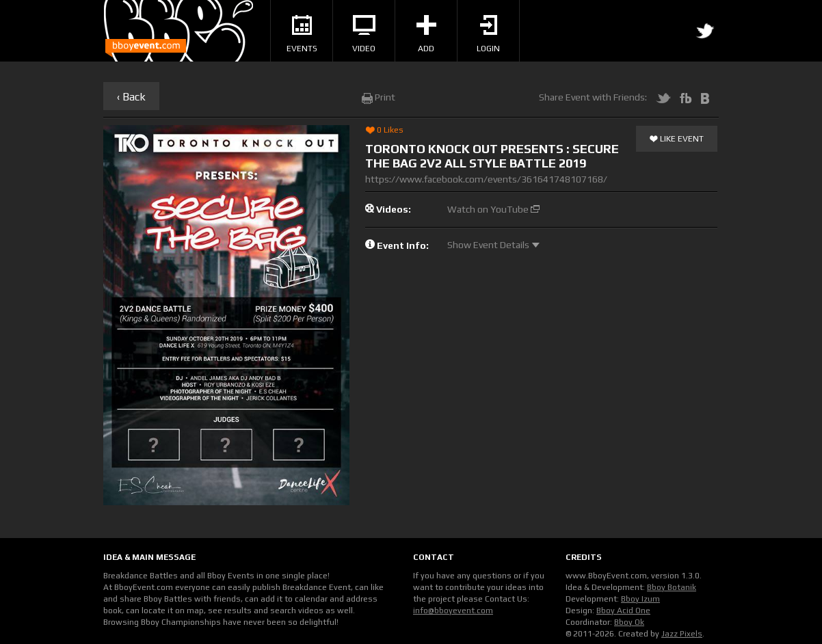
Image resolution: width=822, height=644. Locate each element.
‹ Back (131, 97)
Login (488, 34)
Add (426, 34)
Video (364, 34)
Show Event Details (493, 245)
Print (379, 97)
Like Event (677, 139)
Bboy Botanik (672, 587)
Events (302, 34)
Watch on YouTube (493, 209)
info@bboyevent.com (453, 611)
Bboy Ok (629, 622)
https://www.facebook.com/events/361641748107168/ (486, 179)
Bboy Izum (640, 599)
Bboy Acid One (623, 611)
